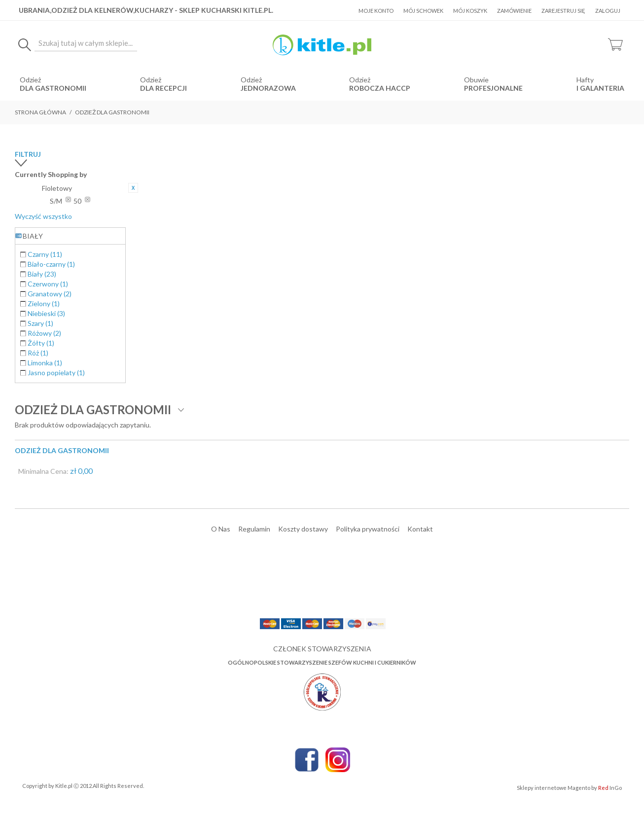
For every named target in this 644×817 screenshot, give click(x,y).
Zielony (44, 303)
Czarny (45, 254)
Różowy (44, 333)
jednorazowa (268, 88)
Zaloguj (608, 11)
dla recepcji (163, 88)
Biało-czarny (51, 264)
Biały (42, 274)
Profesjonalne (493, 88)
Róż (38, 353)
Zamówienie (514, 11)
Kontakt (420, 529)
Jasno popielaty (56, 373)
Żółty (41, 343)
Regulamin (254, 529)
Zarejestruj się (563, 11)
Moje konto (376, 11)
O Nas (221, 529)
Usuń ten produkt (133, 188)
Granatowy (50, 294)
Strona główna (40, 112)
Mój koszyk (470, 11)
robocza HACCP (380, 88)
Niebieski (46, 313)
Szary (40, 323)
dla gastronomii (53, 88)
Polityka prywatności (368, 529)
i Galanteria (600, 88)
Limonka (45, 363)
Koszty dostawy (303, 529)
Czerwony (48, 284)
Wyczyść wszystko (43, 216)
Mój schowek (423, 11)
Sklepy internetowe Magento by (569, 788)
